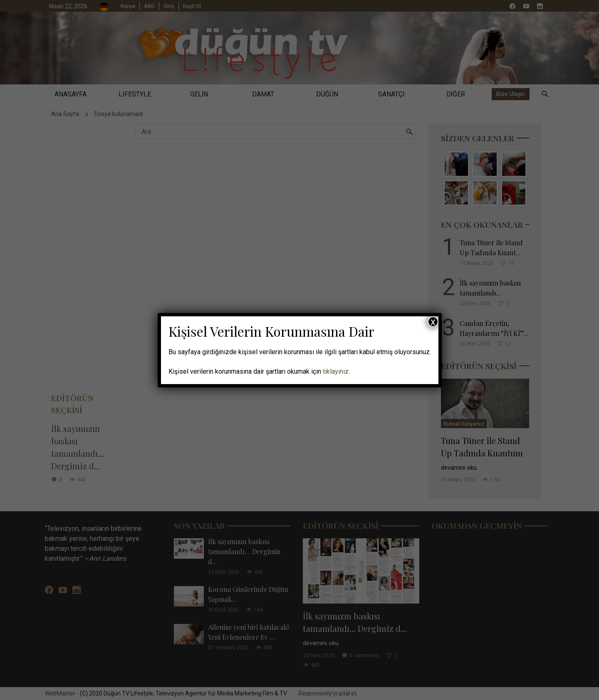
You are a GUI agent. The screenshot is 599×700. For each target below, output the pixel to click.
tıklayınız (336, 371)
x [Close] (433, 322)
